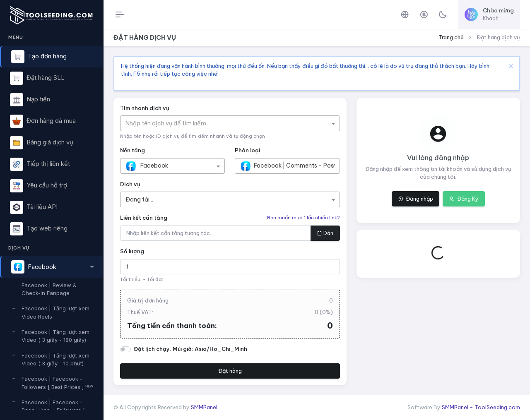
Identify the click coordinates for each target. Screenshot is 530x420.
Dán (325, 233)
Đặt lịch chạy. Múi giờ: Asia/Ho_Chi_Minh (190, 349)
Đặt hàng (230, 371)
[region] (52, 219)
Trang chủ (451, 37)
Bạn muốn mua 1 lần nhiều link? (304, 218)
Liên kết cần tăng (144, 218)
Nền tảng (132, 150)
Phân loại (247, 150)
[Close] (510, 66)
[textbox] (170, 123)
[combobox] (230, 123)
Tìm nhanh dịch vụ (145, 108)
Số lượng (132, 251)
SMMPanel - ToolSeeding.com (481, 407)
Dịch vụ (130, 184)
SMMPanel (204, 407)
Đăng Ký (464, 199)
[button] (52, 267)
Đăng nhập (416, 199)
